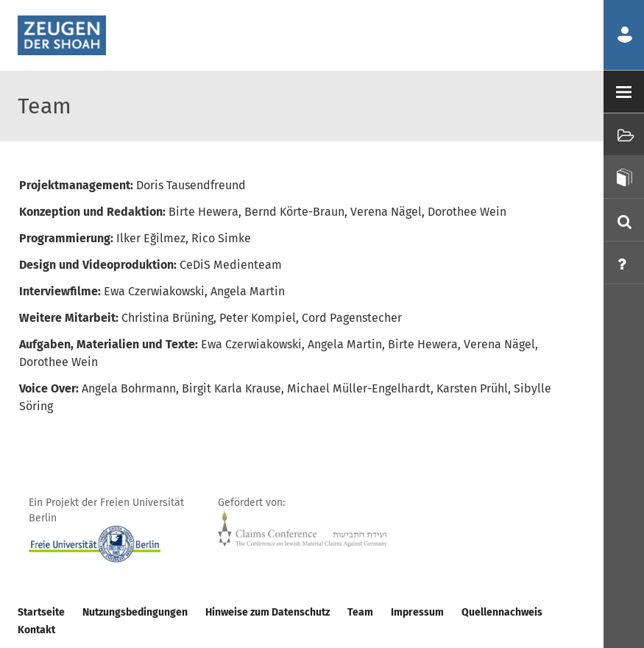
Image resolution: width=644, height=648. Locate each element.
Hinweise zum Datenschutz (268, 612)
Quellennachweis (502, 612)
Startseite (41, 612)
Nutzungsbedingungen (135, 612)
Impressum (417, 612)
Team (360, 612)
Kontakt (36, 630)
